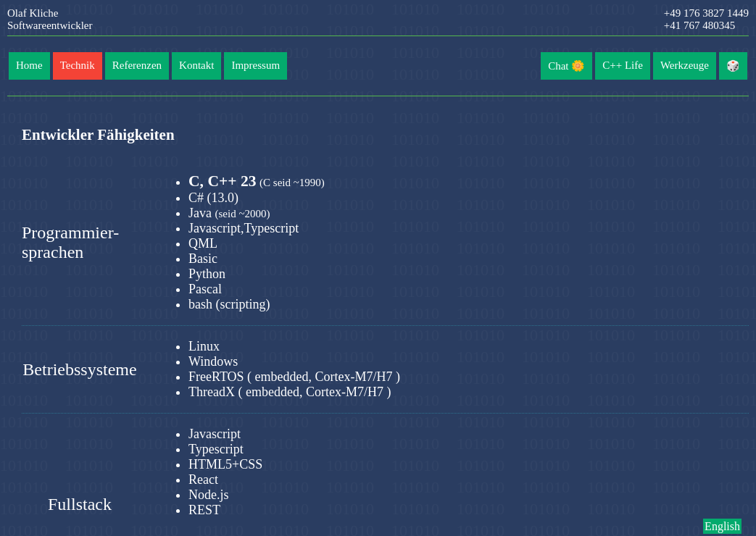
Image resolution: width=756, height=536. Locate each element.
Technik (78, 65)
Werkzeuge (685, 65)
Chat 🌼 (566, 66)
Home (29, 65)
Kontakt (196, 65)
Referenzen (137, 65)
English (722, 526)
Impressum (256, 65)
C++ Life (623, 65)
